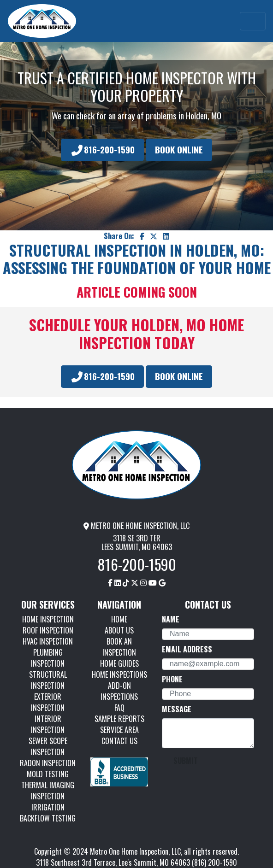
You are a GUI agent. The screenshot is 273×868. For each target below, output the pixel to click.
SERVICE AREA (119, 730)
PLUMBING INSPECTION (48, 658)
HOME (119, 619)
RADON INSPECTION (48, 763)
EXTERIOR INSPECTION (48, 702)
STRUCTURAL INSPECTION (48, 680)
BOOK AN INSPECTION (119, 647)
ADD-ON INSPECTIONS (119, 691)
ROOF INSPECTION (48, 630)
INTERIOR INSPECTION (48, 724)
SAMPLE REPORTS (119, 719)
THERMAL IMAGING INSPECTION (48, 791)
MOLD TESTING (48, 774)
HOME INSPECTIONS (119, 674)
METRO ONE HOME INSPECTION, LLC (136, 526)
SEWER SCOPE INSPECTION (48, 746)
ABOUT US (119, 630)
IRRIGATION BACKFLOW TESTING (48, 813)
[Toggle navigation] (253, 21)
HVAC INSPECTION (48, 641)
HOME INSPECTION (48, 619)
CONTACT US (119, 741)
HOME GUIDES (119, 663)
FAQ (119, 708)
